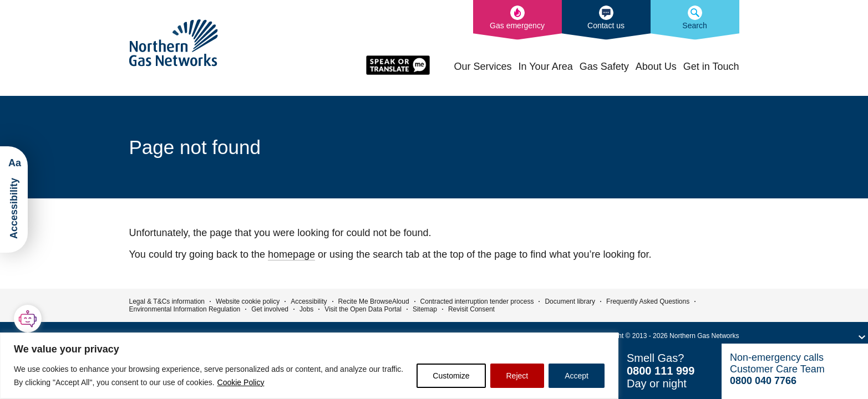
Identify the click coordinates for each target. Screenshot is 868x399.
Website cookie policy (248, 301)
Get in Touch (711, 66)
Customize (451, 376)
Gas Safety (604, 66)
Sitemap (425, 309)
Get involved (270, 309)
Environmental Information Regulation (185, 309)
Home (441, 65)
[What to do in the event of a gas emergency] (517, 20)
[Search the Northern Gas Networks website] (695, 20)
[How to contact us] (606, 20)
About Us (656, 66)
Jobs (306, 309)
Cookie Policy (241, 382)
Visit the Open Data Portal (363, 309)
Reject (517, 376)
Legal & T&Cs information (167, 301)
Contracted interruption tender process (477, 301)
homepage (291, 254)
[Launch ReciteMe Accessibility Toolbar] (14, 199)
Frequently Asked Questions (648, 301)
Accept (577, 376)
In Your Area (546, 66)
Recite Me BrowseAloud (374, 301)
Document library (570, 301)
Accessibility (309, 301)
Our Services (483, 66)
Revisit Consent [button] (471, 309)
